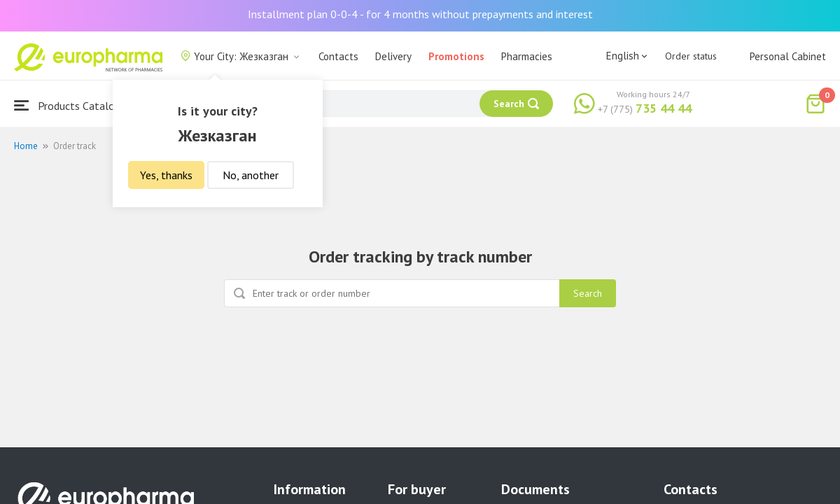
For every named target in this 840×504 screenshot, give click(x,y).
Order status (691, 56)
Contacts (338, 56)
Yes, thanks (166, 175)
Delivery (393, 56)
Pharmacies (527, 56)
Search (588, 293)
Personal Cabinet (788, 56)
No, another (251, 175)
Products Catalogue (73, 105)
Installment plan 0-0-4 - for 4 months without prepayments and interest (420, 14)
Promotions (456, 56)
